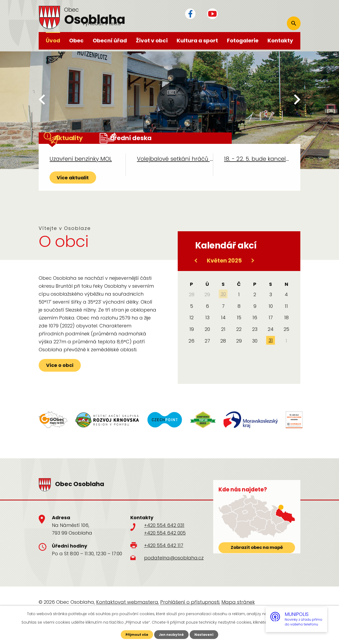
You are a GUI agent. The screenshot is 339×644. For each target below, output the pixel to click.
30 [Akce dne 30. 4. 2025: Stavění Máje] (223, 313)
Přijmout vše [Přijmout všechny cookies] (134, 634)
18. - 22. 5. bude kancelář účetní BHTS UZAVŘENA (257, 171)
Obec (76, 41)
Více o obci (73, 391)
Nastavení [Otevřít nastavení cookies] (207, 634)
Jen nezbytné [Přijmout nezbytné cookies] (171, 634)
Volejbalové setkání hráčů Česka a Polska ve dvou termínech (175, 171)
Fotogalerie (243, 41)
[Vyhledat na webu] (265, 15)
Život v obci (152, 41)
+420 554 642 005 (165, 552)
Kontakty (280, 41)
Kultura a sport (197, 41)
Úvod (53, 41)
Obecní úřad (110, 41)
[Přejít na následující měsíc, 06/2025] (252, 280)
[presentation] (42, 100)
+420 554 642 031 (164, 545)
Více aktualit (84, 195)
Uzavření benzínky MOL (81, 171)
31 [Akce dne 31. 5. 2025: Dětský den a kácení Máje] (271, 360)
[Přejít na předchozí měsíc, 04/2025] (196, 280)
